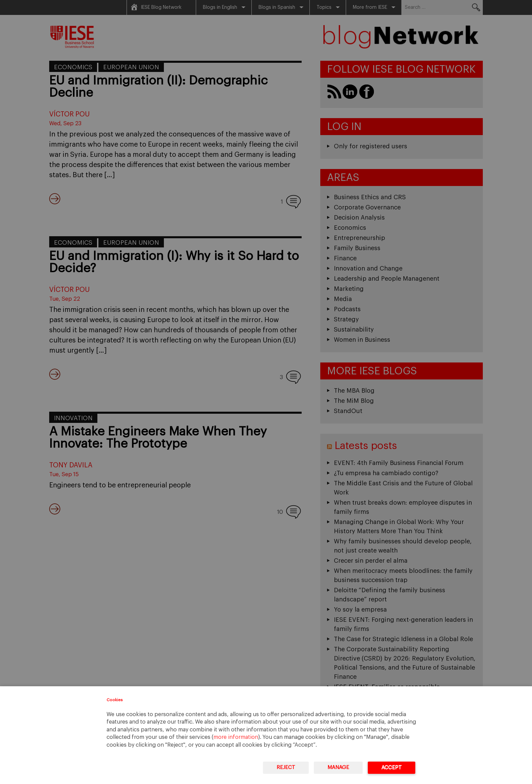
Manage (338, 768)
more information (236, 737)
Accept (392, 768)
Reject (286, 768)
